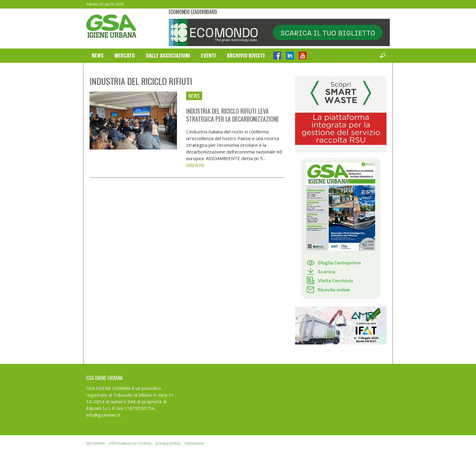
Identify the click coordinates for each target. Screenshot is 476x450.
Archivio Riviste (246, 55)
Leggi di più (195, 165)
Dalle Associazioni (168, 55)
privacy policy (168, 443)
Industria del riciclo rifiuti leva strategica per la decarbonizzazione (233, 115)
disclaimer (96, 443)
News (98, 55)
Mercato (125, 55)
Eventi (208, 55)
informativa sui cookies (130, 443)
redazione (194, 443)
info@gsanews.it (103, 415)
